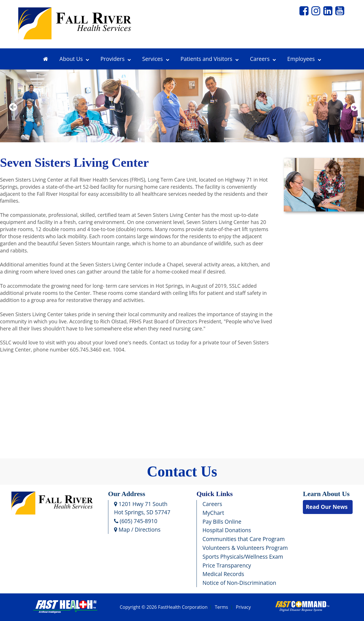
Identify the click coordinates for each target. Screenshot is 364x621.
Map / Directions (137, 530)
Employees (304, 59)
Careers (263, 59)
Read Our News (327, 507)
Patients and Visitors (210, 59)
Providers (116, 59)
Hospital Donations (227, 530)
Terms (221, 607)
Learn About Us (326, 494)
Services (156, 59)
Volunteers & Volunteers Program (245, 548)
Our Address (127, 494)
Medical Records (223, 574)
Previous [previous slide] (13, 114)
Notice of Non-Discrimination (239, 583)
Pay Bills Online (222, 522)
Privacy (243, 607)
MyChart (213, 513)
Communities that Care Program (244, 539)
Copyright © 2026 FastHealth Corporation (164, 607)
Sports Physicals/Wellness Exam (243, 557)
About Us (74, 59)
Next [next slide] (353, 114)
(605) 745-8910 (136, 521)
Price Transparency (227, 565)
